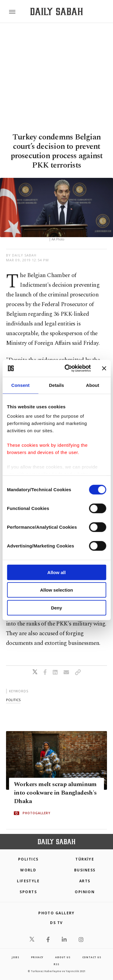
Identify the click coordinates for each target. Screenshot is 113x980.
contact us (92, 957)
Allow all (56, 572)
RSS (56, 964)
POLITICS (28, 859)
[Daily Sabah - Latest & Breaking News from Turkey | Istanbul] (56, 12)
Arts (85, 881)
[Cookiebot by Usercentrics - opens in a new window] (67, 368)
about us (63, 957)
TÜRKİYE (85, 859)
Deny (56, 608)
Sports (28, 892)
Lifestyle (28, 881)
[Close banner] (104, 368)
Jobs (15, 957)
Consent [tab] (20, 385)
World (28, 870)
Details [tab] (57, 385)
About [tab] (93, 385)
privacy (37, 957)
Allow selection (56, 590)
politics (13, 700)
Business (85, 870)
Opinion (85, 892)
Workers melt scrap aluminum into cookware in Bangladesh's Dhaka (55, 793)
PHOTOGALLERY (36, 813)
